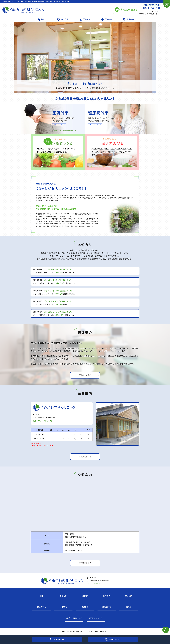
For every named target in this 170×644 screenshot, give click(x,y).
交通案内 (130, 19)
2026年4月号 (58, 273)
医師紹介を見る (85, 375)
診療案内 (63, 607)
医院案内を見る (85, 457)
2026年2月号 (58, 294)
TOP (166, 630)
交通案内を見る (85, 563)
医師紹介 (86, 19)
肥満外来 (85, 607)
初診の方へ (41, 607)
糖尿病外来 (107, 607)
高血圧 (129, 607)
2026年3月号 (58, 283)
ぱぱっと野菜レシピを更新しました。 (59, 270)
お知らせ (64, 19)
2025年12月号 (59, 315)
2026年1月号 (58, 304)
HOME (43, 19)
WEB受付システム (96, 618)
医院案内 (108, 19)
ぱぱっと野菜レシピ (74, 618)
